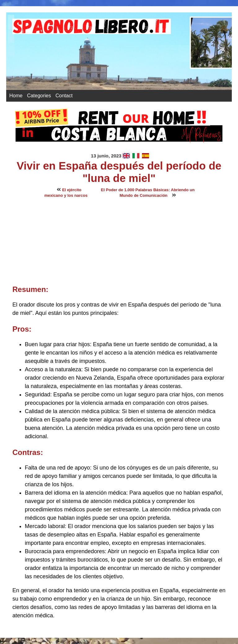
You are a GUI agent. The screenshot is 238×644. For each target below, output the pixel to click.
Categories (39, 96)
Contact (64, 96)
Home (16, 96)
